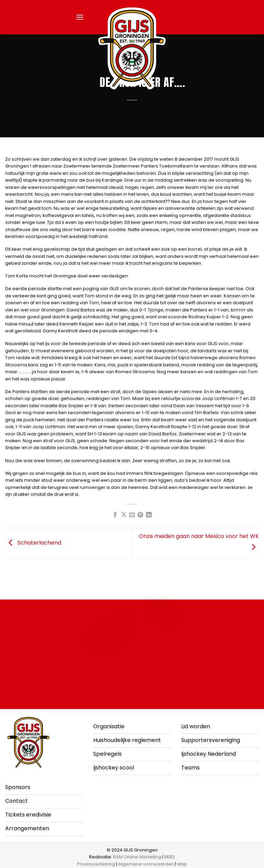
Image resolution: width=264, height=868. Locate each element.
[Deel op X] (123, 515)
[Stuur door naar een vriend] (132, 515)
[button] (80, 17)
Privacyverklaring (96, 864)
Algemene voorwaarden (146, 864)
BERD (170, 857)
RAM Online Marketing (137, 857)
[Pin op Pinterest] (140, 515)
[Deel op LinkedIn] (149, 515)
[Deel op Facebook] (115, 515)
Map (182, 864)
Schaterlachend (33, 542)
